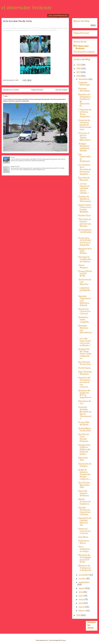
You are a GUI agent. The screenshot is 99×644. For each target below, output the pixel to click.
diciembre (84, 79)
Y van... (5, 96)
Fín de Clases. (85, 368)
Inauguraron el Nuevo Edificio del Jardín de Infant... (84, 449)
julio (81, 592)
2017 (79, 72)
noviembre (84, 575)
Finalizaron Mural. (84, 542)
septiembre (84, 582)
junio (81, 596)
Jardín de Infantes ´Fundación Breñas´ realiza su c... (85, 474)
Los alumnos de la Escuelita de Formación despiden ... (85, 169)
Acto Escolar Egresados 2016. (84, 485)
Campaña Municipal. (84, 84)
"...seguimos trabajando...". (85, 290)
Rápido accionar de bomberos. (84, 502)
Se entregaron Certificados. (85, 232)
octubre (83, 579)
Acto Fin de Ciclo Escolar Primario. (84, 438)
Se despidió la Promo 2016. (85, 429)
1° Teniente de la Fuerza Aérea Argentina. (85, 113)
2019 (79, 65)
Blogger (63, 640)
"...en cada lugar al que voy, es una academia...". (85, 342)
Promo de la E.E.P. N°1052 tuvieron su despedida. (85, 242)
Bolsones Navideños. (84, 90)
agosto (82, 588)
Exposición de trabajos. (85, 465)
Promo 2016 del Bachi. (84, 423)
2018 (79, 69)
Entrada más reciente (11, 90)
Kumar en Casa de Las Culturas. (84, 531)
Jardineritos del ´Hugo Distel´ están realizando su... (85, 354)
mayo (82, 599)
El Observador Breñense (82, 47)
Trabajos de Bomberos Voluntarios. (85, 199)
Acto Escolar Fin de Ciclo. (85, 363)
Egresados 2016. (83, 459)
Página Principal (37, 90)
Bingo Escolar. (15, 166)
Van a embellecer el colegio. (84, 549)
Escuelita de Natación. (84, 179)
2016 (79, 76)
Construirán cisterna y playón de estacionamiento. (85, 125)
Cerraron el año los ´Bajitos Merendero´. (85, 137)
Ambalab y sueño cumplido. (84, 320)
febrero (82, 611)
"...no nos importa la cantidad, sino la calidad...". (84, 188)
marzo (82, 607)
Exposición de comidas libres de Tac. (85, 522)
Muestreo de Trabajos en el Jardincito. (85, 568)
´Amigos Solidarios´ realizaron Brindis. (84, 147)
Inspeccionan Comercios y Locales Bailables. (85, 208)
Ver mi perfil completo (84, 52)
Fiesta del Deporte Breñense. (84, 493)
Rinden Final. (85, 215)
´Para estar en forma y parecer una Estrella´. (85, 223)
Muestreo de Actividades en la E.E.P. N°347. (85, 558)
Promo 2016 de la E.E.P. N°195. (85, 274)
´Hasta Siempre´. (83, 266)
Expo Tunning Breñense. (85, 373)
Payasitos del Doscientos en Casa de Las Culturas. (84, 382)
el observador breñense (27, 8)
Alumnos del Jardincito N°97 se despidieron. (85, 394)
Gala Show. (83, 537)
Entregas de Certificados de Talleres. (85, 259)
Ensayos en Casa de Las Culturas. (84, 311)
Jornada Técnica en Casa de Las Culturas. (84, 511)
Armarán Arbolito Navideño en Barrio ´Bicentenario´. (85, 413)
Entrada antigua (61, 90)
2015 (79, 615)
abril (81, 603)
